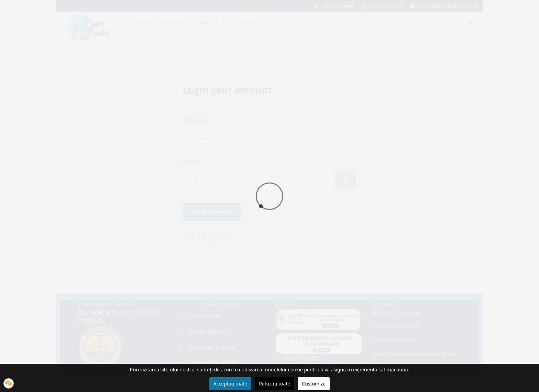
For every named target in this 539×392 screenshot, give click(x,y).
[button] (9, 383)
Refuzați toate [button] (274, 384)
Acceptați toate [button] (230, 384)
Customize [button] (314, 384)
